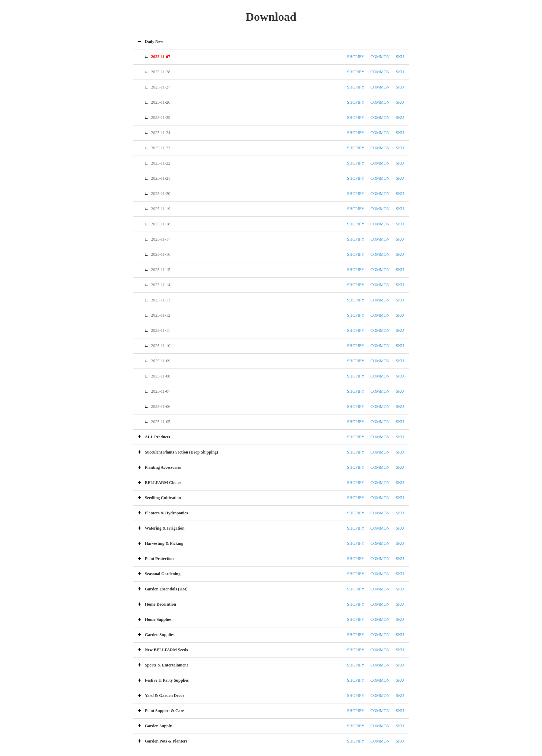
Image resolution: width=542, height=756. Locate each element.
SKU (400, 57)
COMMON (380, 57)
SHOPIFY (356, 57)
